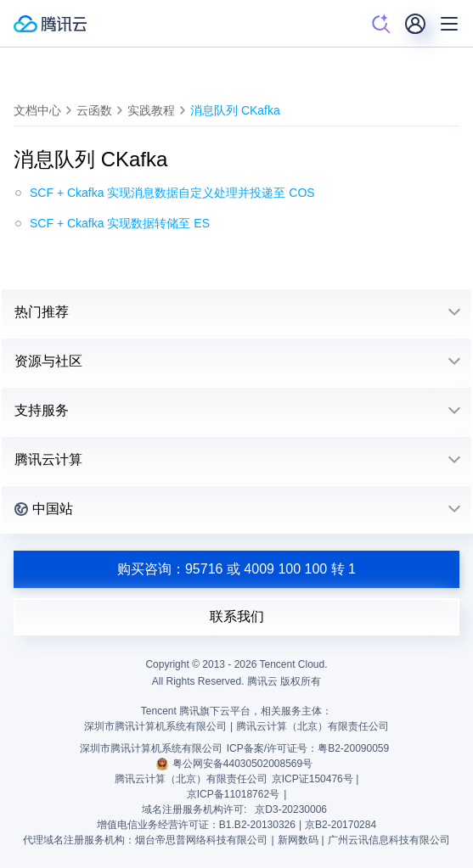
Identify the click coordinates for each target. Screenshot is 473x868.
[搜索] (381, 24)
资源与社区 (48, 361)
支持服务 (42, 410)
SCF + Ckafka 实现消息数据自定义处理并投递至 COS (172, 193)
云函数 (94, 110)
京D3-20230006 (291, 809)
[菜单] (449, 24)
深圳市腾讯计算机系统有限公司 (151, 748)
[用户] (415, 24)
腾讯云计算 (48, 459)
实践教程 (151, 110)
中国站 (44, 509)
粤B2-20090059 (353, 748)
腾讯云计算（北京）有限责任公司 (191, 779)
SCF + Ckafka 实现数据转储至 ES (120, 223)
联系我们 (237, 616)
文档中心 (37, 110)
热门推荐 (42, 312)
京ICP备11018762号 (233, 794)
